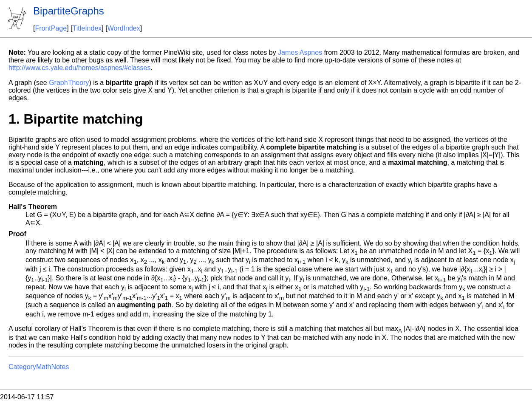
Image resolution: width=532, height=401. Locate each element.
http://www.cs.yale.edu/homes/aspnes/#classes (79, 68)
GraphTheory (69, 83)
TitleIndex (87, 28)
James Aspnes (300, 52)
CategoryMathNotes (39, 367)
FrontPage (51, 28)
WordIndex (124, 28)
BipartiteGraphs (69, 11)
